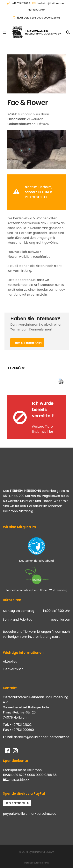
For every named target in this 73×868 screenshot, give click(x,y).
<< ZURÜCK (16, 358)
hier (50, 422)
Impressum (37, 860)
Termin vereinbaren (27, 332)
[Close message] (63, 177)
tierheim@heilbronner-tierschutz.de (42, 727)
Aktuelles (10, 651)
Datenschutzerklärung (36, 853)
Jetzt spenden (17, 793)
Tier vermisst (13, 659)
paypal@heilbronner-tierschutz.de (30, 804)
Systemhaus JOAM (41, 842)
